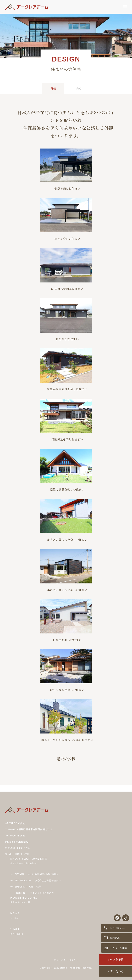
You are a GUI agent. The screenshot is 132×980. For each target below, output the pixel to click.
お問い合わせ (115, 971)
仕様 (28, 886)
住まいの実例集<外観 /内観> (36, 874)
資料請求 (115, 938)
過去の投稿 (66, 759)
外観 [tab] (53, 88)
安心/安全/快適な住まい (38, 880)
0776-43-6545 (117, 928)
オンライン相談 (119, 948)
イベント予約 (115, 959)
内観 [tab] (79, 88)
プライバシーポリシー (66, 960)
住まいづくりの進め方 (34, 893)
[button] (125, 7)
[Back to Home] (27, 7)
